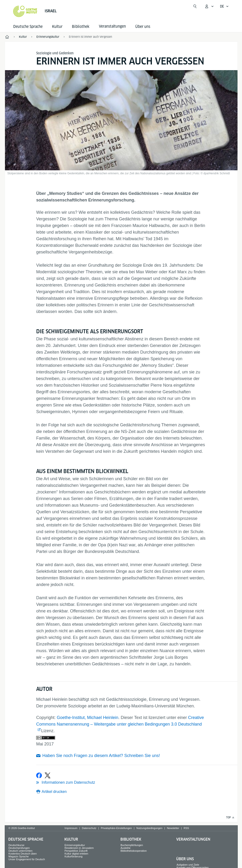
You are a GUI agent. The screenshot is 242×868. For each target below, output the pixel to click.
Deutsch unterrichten (21, 851)
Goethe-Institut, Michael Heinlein (88, 718)
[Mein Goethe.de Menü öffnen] (209, 6)
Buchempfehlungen (132, 845)
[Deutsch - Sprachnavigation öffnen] (224, 6)
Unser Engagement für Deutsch (27, 859)
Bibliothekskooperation (134, 851)
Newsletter (173, 828)
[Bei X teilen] (48, 775)
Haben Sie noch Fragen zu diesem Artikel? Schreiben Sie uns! (101, 756)
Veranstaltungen (193, 839)
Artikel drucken (54, 792)
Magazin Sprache (19, 856)
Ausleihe (126, 848)
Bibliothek (81, 27)
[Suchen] (195, 6)
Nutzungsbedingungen (149, 828)
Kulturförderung (74, 856)
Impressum (71, 828)
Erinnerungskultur (75, 845)
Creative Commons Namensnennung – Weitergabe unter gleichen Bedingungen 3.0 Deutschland (120, 721)
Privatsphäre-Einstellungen (116, 828)
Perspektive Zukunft (76, 851)
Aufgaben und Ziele (188, 865)
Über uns (143, 27)
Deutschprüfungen (19, 848)
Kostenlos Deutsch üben (23, 854)
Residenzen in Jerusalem (79, 848)
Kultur (57, 27)
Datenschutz (89, 828)
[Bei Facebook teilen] (39, 775)
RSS (186, 828)
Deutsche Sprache (28, 27)
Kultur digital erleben (76, 854)
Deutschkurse (16, 845)
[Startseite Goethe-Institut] (25, 11)
